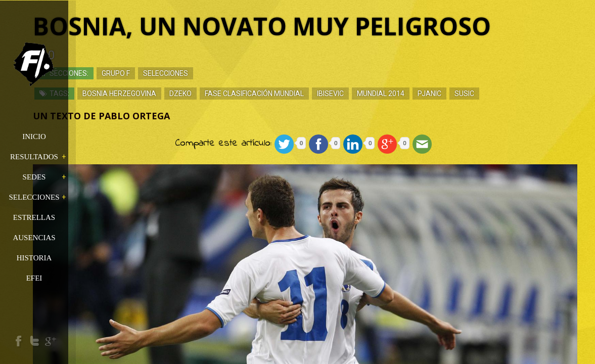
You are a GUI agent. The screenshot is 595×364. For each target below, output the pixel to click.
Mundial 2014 (434, 94)
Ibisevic (383, 94)
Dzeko (234, 94)
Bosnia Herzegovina (172, 94)
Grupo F (169, 73)
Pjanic (483, 94)
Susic (517, 94)
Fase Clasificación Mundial (307, 94)
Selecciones (219, 73)
